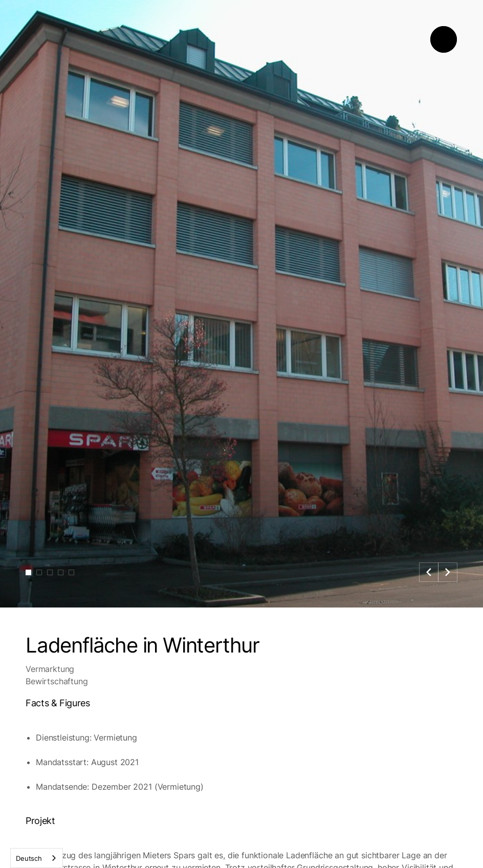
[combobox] (37, 858)
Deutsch (29, 858)
